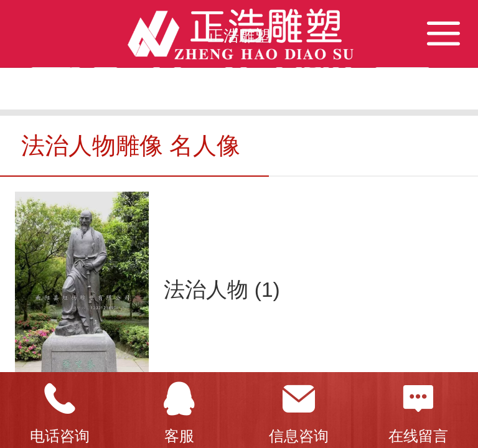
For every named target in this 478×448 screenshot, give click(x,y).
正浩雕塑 (239, 35)
